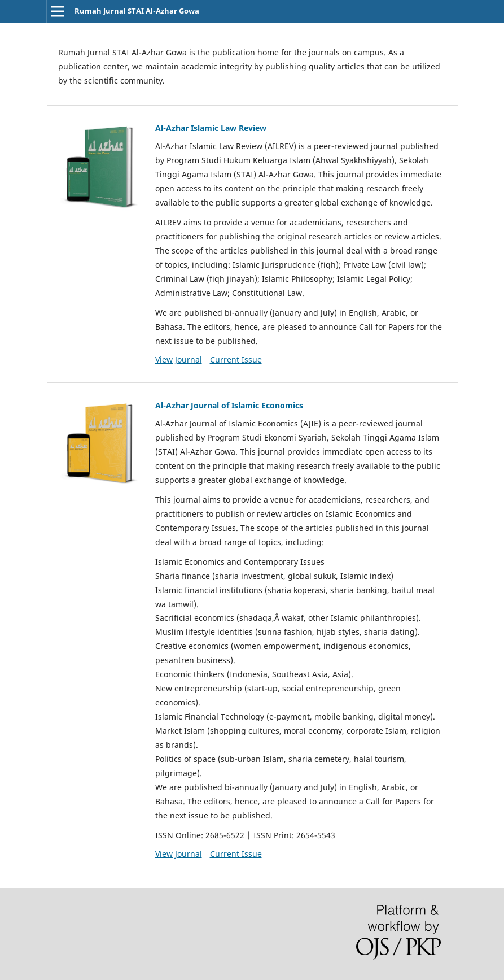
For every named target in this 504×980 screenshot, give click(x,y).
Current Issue (236, 360)
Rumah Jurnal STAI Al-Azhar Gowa (137, 11)
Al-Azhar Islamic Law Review (211, 128)
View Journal (179, 360)
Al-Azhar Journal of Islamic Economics (229, 405)
